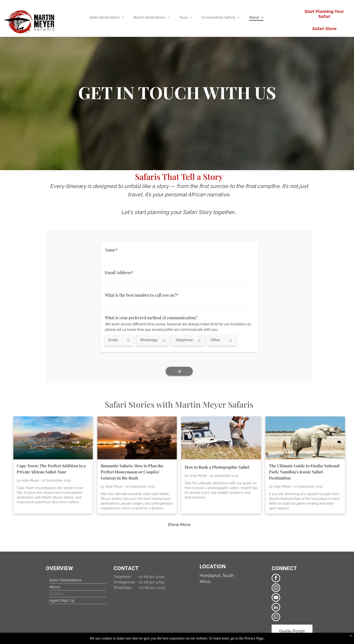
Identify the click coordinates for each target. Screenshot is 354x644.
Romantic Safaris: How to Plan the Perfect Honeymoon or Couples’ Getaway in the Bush (132, 472)
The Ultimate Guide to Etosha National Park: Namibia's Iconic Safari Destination (304, 472)
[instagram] (276, 588)
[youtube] (276, 598)
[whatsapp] (276, 617)
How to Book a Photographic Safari (217, 467)
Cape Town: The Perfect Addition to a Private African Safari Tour (51, 469)
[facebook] (276, 579)
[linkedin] (276, 608)
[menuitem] (107, 17)
